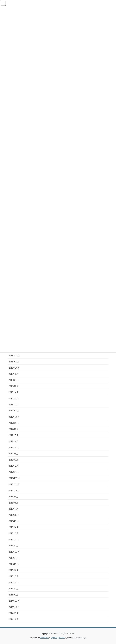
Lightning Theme (58, 638)
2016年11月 (14, 484)
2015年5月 (14, 576)
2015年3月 (14, 582)
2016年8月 (14, 503)
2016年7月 (14, 509)
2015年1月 (14, 595)
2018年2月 (14, 404)
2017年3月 (14, 460)
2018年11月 (14, 362)
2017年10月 (14, 417)
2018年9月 (14, 374)
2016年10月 (14, 490)
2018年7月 (14, 380)
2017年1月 (14, 472)
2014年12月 (14, 601)
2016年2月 (14, 539)
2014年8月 (14, 619)
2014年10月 (14, 607)
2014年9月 (14, 613)
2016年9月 (14, 497)
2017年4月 (14, 454)
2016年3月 (14, 533)
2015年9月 (14, 564)
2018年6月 (14, 386)
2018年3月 (14, 398)
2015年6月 (14, 570)
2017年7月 (14, 435)
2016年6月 (14, 515)
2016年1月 (14, 545)
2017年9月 (14, 423)
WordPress (44, 638)
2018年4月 (14, 392)
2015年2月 (14, 588)
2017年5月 (14, 447)
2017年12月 (14, 411)
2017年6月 (14, 441)
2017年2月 (14, 466)
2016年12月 (14, 478)
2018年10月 (14, 368)
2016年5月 (14, 521)
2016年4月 (14, 527)
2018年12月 (14, 355)
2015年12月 (14, 552)
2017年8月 (14, 429)
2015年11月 (14, 558)
